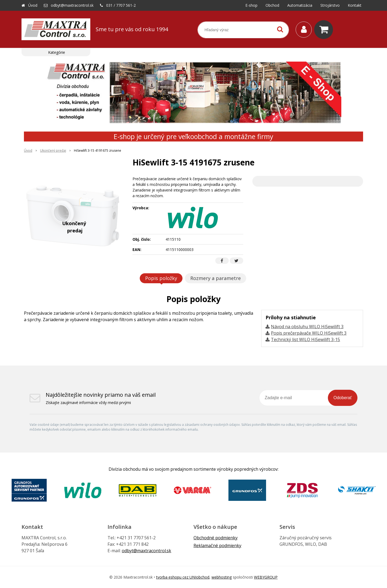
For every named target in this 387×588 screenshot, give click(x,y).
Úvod (33, 5)
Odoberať (343, 398)
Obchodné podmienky (216, 538)
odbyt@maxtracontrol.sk (72, 5)
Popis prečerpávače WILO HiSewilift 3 (309, 333)
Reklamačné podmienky (217, 546)
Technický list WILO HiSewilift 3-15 (305, 339)
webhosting (222, 577)
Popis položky (161, 278)
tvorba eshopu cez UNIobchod (183, 577)
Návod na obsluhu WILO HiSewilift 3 (307, 327)
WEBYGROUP (266, 577)
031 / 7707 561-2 (121, 5)
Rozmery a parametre (216, 278)
